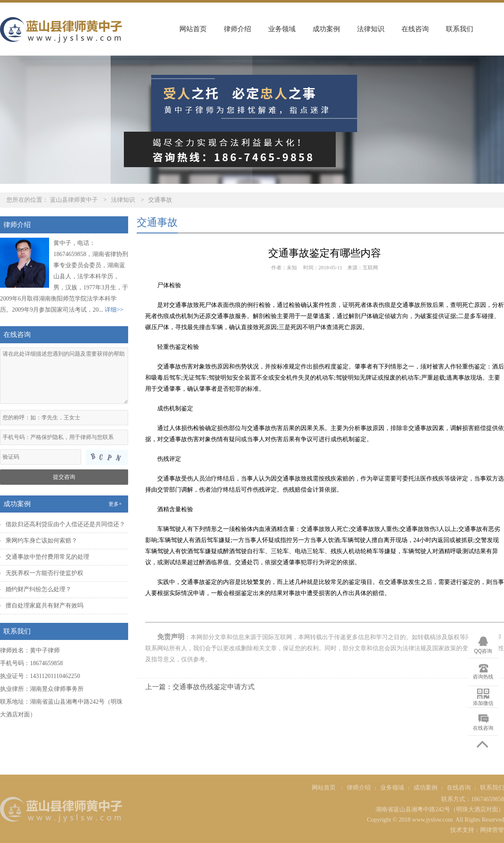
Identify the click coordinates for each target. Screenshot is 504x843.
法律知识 (371, 29)
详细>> (114, 310)
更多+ (115, 504)
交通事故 (160, 200)
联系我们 (460, 29)
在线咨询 (415, 29)
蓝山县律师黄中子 (74, 200)
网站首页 (193, 29)
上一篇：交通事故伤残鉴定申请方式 (200, 687)
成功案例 (326, 29)
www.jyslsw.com (432, 820)
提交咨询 (64, 477)
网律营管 (492, 830)
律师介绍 (237, 29)
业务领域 (282, 29)
